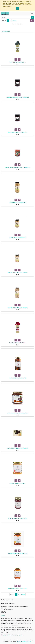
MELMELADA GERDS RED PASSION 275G (18, 132)
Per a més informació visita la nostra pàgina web (12, 635)
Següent (14, 20)
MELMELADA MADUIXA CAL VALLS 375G (17, 518)
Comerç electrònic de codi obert (24, 641)
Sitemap (3, 616)
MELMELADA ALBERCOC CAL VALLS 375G (18, 553)
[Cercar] (33, 17)
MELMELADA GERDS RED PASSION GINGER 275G (18, 97)
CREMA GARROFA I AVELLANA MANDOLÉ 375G (18, 413)
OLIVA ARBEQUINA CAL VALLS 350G (17, 378)
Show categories (6, 31)
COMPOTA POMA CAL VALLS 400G (17, 483)
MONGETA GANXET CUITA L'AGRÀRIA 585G (17, 308)
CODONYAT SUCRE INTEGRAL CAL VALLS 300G (18, 448)
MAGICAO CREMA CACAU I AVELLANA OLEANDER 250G (17, 167)
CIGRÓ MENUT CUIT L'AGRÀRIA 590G (17, 203)
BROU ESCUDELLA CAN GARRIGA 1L (17, 343)
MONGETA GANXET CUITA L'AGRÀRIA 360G (17, 273)
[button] (32, 20)
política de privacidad (12, 3)
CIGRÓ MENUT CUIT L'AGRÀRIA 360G (17, 238)
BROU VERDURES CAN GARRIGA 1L (17, 62)
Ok (17, 8)
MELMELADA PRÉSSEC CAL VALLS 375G (18, 589)
